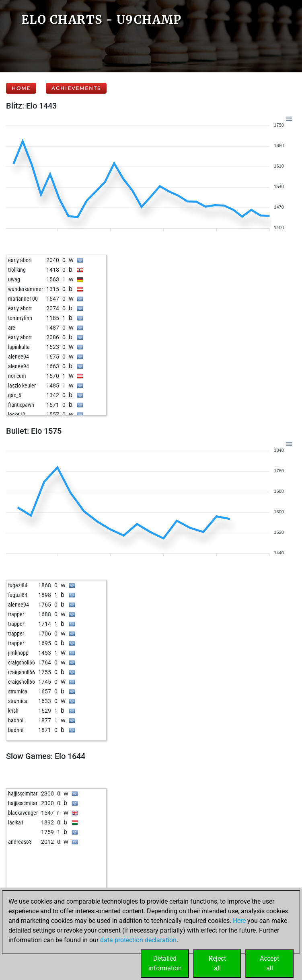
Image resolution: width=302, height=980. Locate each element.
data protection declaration (138, 940)
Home (21, 88)
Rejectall (217, 963)
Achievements (76, 88)
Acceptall (269, 963)
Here (239, 921)
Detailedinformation (165, 963)
